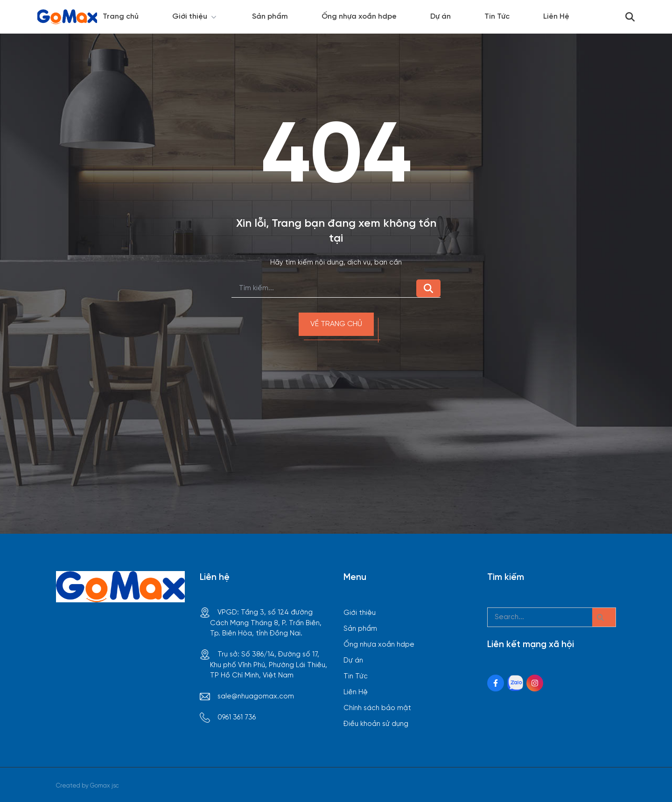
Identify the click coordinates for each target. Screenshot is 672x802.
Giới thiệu (195, 17)
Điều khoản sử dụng (376, 724)
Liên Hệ (556, 17)
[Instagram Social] (535, 683)
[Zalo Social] (515, 683)
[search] (324, 289)
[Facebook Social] (496, 683)
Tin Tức (497, 17)
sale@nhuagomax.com (256, 697)
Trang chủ (121, 17)
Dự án (441, 17)
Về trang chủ (336, 324)
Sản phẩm (270, 17)
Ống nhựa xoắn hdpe (359, 17)
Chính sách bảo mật (377, 708)
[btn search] (604, 617)
